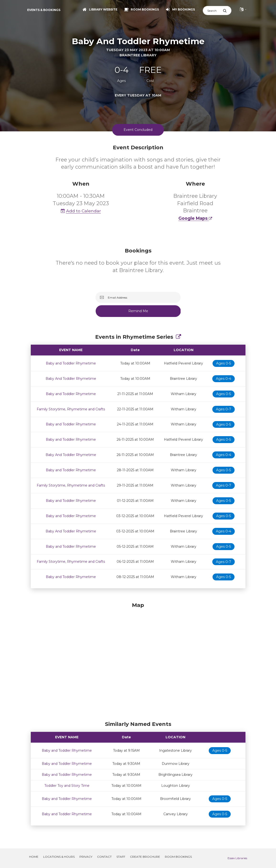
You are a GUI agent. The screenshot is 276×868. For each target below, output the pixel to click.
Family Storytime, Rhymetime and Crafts (71, 409)
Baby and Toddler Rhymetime (71, 363)
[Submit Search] (227, 11)
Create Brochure (145, 857)
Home (34, 857)
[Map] (138, 660)
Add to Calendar (81, 211)
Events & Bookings (44, 10)
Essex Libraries (237, 858)
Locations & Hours (59, 857)
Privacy (86, 857)
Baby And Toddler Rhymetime (71, 379)
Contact (104, 857)
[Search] (213, 11)
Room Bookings (178, 857)
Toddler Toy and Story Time (67, 786)
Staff (121, 857)
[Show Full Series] (178, 337)
